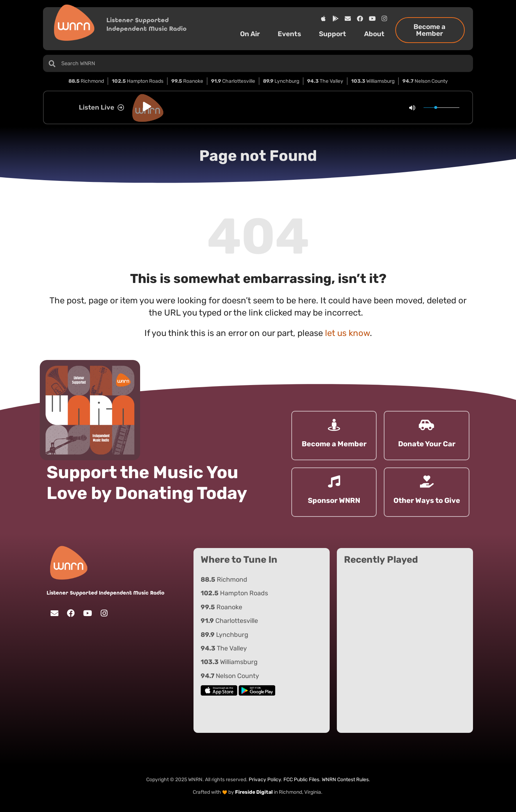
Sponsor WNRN (334, 500)
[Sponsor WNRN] (334, 481)
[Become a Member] (334, 425)
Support (334, 34)
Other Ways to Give (427, 500)
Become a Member (334, 444)
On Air (252, 34)
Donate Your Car (427, 444)
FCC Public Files (301, 780)
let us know (347, 333)
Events (291, 34)
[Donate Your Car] (427, 425)
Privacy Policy (265, 780)
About (376, 34)
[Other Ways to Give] (427, 481)
